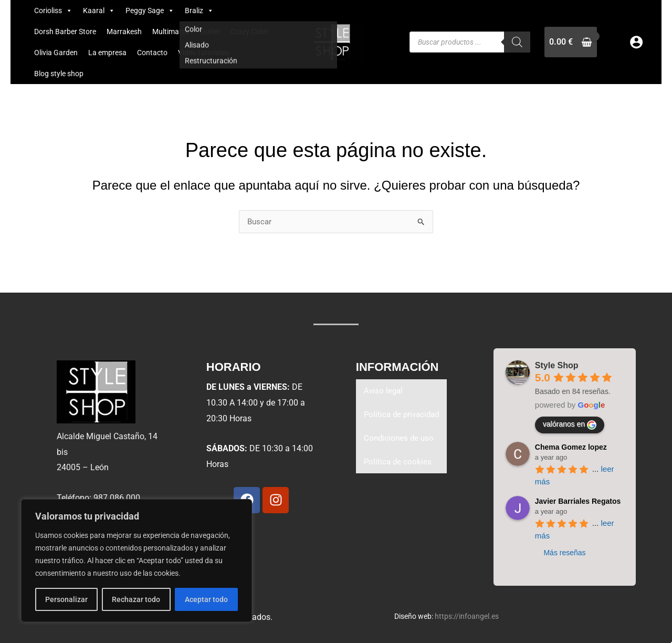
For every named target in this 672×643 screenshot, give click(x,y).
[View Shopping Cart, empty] (571, 42)
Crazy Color (249, 32)
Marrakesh (124, 32)
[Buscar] (517, 42)
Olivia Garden (56, 53)
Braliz (199, 11)
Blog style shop (59, 74)
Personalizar (66, 599)
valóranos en (570, 425)
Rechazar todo (136, 599)
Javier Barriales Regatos (578, 501)
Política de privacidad (404, 416)
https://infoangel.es (467, 616)
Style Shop (557, 365)
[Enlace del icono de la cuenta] (636, 42)
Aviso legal (384, 392)
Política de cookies (398, 464)
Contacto (152, 53)
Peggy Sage (150, 11)
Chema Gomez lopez (571, 447)
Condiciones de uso (400, 440)
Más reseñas (564, 553)
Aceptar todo (206, 599)
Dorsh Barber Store (65, 32)
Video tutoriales (203, 53)
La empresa (107, 53)
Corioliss (53, 11)
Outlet (210, 32)
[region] (136, 561)
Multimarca (171, 32)
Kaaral (99, 11)
